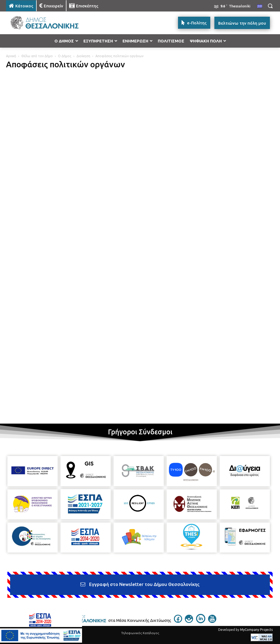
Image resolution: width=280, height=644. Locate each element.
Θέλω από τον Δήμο (37, 56)
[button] (270, 6)
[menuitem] (260, 7)
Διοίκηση (83, 56)
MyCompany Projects (256, 630)
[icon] (178, 621)
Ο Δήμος (65, 56)
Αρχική (11, 56)
